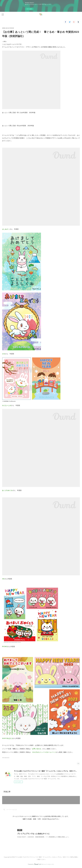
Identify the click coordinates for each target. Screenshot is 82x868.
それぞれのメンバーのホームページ (44, 752)
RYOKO (5, 646)
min (3, 579)
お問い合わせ (37, 749)
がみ (4, 354)
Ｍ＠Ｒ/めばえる (8, 738)
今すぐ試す (29, 9)
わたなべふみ (7, 405)
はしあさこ (6, 229)
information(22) (6, 758)
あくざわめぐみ (7, 490)
